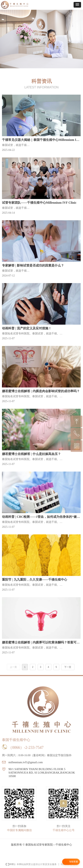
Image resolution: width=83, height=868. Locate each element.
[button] (77, 5)
